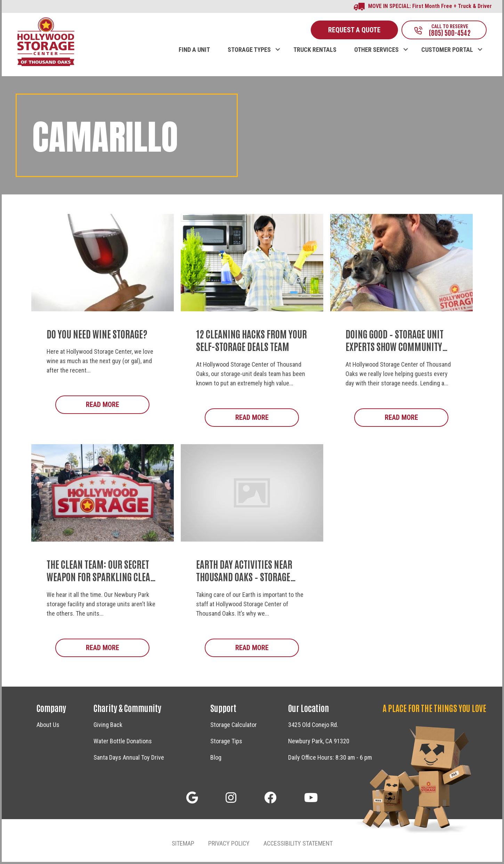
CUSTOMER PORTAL (447, 51)
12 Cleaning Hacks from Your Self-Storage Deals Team (251, 341)
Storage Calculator (234, 727)
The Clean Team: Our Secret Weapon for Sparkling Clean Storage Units (101, 578)
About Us (48, 727)
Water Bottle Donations (123, 743)
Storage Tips (226, 743)
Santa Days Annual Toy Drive (129, 759)
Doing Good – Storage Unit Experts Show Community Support (395, 348)
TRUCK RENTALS (315, 51)
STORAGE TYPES (249, 51)
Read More (118, 406)
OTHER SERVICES (376, 51)
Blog (216, 759)
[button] (278, 44)
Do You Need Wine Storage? (97, 335)
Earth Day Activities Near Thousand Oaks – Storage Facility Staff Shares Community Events (244, 585)
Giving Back (108, 727)
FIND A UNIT (194, 51)
